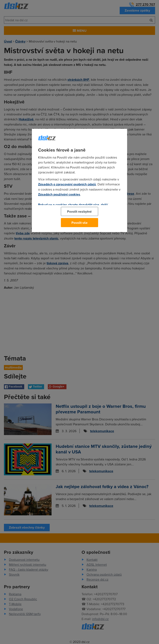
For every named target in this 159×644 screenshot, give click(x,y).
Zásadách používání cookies (59, 194)
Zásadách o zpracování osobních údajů (67, 184)
